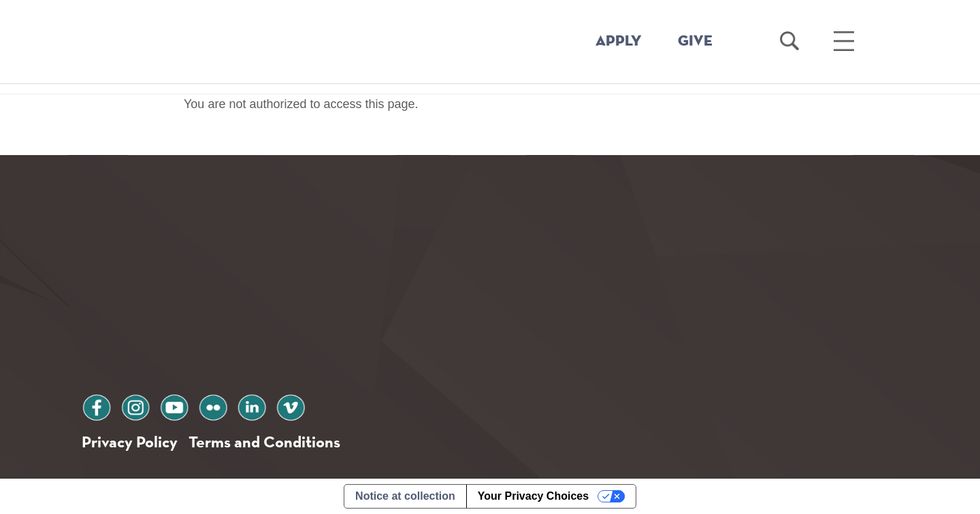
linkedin (252, 406)
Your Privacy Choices (533, 496)
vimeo (291, 406)
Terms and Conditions (264, 442)
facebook (97, 406)
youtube (174, 406)
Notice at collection (405, 496)
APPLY (619, 41)
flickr (213, 406)
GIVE (695, 41)
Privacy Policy (130, 442)
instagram (135, 406)
